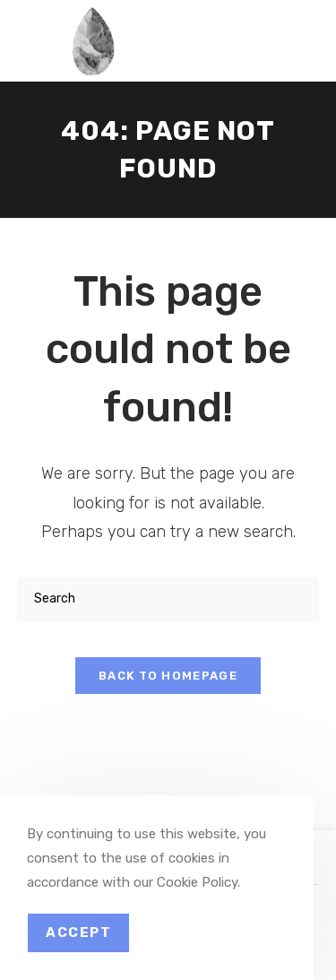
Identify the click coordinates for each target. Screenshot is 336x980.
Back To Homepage (168, 676)
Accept (78, 932)
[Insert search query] (168, 598)
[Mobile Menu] (290, 31)
